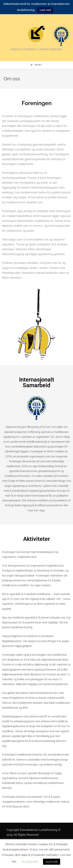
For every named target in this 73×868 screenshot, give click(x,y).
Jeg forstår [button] (52, 862)
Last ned (45, 10)
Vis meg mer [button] (30, 862)
